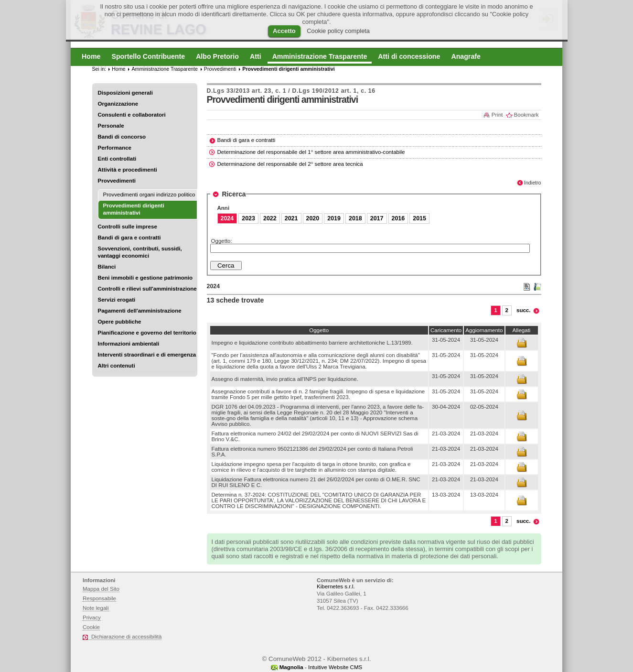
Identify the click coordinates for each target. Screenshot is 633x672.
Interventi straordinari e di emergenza (147, 355)
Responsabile (99, 598)
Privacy (92, 618)
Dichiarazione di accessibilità (126, 637)
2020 (313, 218)
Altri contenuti (117, 366)
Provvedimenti (117, 181)
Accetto (284, 31)
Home (118, 69)
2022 (270, 218)
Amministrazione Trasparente (164, 69)
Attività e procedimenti (128, 170)
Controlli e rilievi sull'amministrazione (147, 289)
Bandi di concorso (122, 137)
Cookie (91, 627)
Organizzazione (118, 104)
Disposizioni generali (125, 93)
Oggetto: (222, 241)
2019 (334, 218)
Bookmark (526, 115)
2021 (291, 218)
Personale (111, 126)
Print (497, 115)
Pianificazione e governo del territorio (147, 333)
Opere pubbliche (120, 322)
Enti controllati (117, 159)
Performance (115, 148)
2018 (355, 218)
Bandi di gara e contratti (129, 238)
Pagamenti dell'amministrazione (140, 311)
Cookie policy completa (338, 31)
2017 (377, 218)
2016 (398, 218)
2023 (248, 218)
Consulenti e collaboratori (132, 115)
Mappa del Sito (101, 589)
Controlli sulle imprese (128, 227)
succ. (524, 310)
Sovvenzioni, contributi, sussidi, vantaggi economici (140, 252)
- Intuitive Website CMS (321, 667)
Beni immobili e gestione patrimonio (145, 278)
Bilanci (107, 267)
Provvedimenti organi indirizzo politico (149, 195)
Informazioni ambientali (129, 344)
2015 (419, 218)
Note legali (96, 608)
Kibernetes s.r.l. (336, 586)
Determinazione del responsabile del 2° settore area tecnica (290, 164)
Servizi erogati (117, 300)
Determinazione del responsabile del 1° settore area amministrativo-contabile (311, 152)
